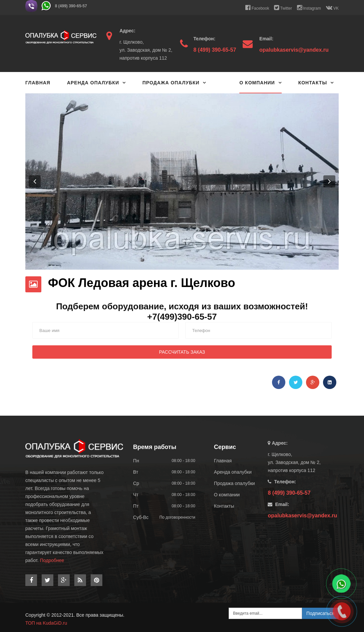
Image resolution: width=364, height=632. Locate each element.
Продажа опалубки (171, 83)
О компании (257, 83)
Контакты (313, 83)
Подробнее (52, 560)
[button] (35, 181)
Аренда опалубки (93, 83)
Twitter (283, 8)
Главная (38, 83)
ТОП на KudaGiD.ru (46, 623)
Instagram (309, 8)
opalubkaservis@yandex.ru (294, 50)
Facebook (257, 8)
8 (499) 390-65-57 (71, 6)
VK (332, 8)
